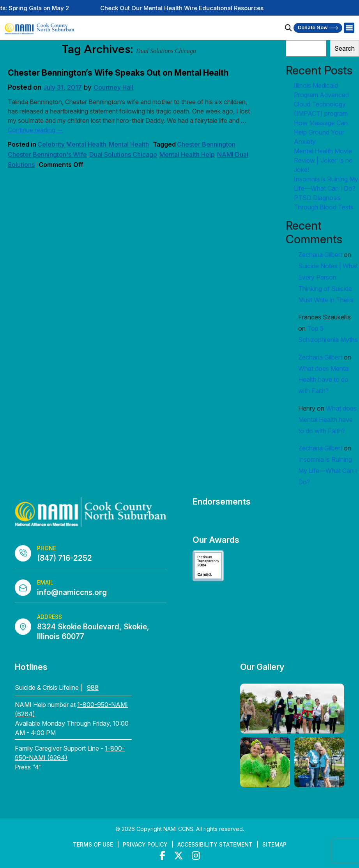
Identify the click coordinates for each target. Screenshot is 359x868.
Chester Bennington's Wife (47, 154)
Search (345, 48)
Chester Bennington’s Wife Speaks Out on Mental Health (118, 73)
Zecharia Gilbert (320, 255)
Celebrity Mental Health (72, 144)
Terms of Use (93, 844)
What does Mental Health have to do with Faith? (324, 380)
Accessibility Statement (215, 844)
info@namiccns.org (72, 593)
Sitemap (274, 844)
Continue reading (35, 130)
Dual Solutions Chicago (123, 154)
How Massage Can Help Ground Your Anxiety (321, 132)
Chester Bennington (206, 144)
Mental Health (129, 144)
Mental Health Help (187, 154)
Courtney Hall (113, 87)
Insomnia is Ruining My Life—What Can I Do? (328, 471)
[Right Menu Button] (349, 28)
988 (93, 687)
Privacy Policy (145, 844)
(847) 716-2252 (65, 558)
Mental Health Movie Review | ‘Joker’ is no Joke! (323, 160)
